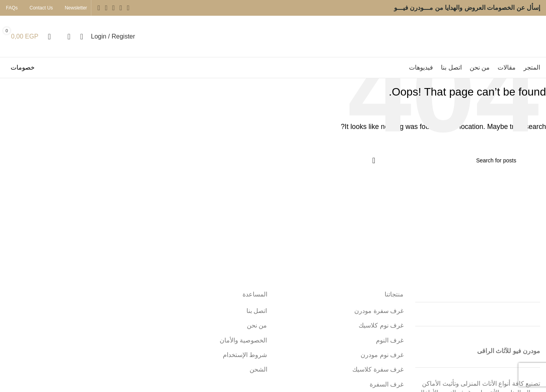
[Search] (443, 160)
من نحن (257, 325)
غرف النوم (390, 340)
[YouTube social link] (106, 8)
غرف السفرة (387, 384)
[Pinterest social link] (99, 8)
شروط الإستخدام (245, 355)
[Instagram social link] (114, 8)
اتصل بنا (257, 311)
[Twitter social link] (121, 8)
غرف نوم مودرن (382, 355)
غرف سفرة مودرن (379, 311)
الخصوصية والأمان (243, 340)
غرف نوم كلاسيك (381, 325)
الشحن (258, 369)
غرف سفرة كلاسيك (378, 369)
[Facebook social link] (128, 8)
